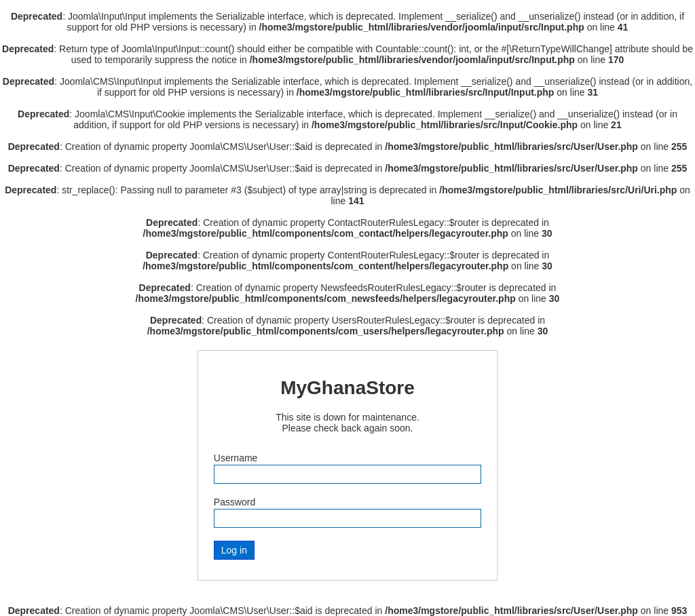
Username (236, 458)
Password (234, 502)
